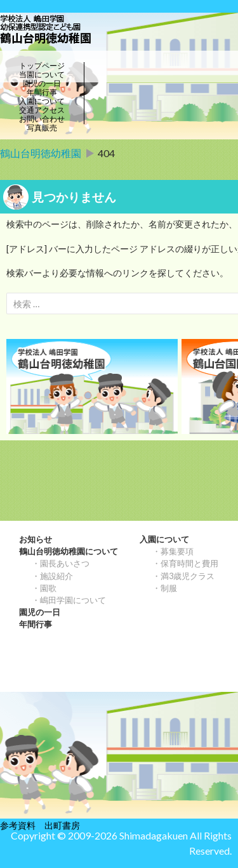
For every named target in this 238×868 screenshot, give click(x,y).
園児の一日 (42, 84)
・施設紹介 (52, 576)
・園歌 (44, 588)
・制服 (165, 588)
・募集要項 (173, 551)
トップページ (42, 66)
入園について (42, 101)
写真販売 (42, 128)
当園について (42, 75)
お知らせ (36, 539)
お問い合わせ (42, 119)
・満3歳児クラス (183, 576)
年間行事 (42, 93)
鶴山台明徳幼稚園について (69, 551)
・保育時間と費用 (185, 563)
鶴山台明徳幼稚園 (41, 153)
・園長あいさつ (61, 563)
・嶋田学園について (69, 600)
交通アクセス (42, 110)
